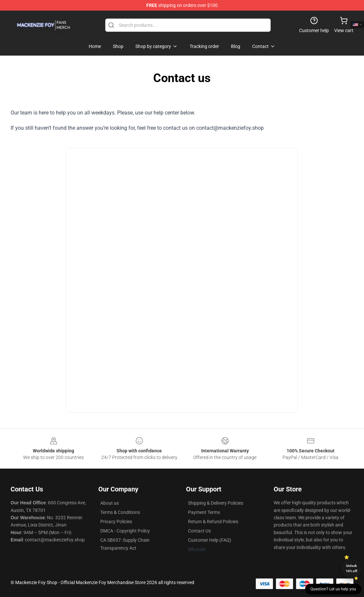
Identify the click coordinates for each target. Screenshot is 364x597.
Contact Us (199, 531)
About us (110, 503)
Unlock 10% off (352, 568)
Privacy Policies (116, 522)
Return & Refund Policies (213, 522)
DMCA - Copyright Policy (125, 531)
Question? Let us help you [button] (333, 589)
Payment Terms (204, 512)
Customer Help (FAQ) (210, 540)
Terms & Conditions (120, 512)
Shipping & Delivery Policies (216, 503)
